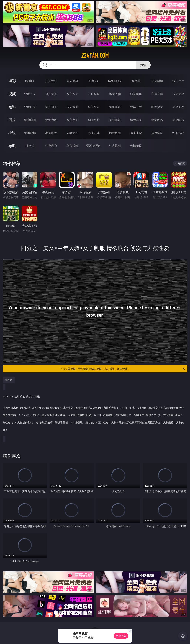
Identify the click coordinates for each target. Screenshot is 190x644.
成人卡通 (72, 107)
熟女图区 (157, 120)
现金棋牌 (157, 81)
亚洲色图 (51, 120)
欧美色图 (72, 120)
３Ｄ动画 (94, 94)
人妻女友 (72, 133)
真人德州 (51, 81)
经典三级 (136, 107)
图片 (12, 120)
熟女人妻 (115, 94)
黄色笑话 (157, 133)
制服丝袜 (115, 107)
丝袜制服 (136, 94)
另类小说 (136, 133)
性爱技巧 (178, 133)
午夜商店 (51, 146)
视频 (12, 94)
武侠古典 (94, 133)
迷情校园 (115, 133)
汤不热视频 (94, 146)
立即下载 (121, 636)
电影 (12, 107)
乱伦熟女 (157, 107)
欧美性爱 (94, 107)
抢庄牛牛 (178, 81)
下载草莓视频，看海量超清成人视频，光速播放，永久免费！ (123, 369)
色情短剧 (136, 146)
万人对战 (72, 81)
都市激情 (30, 133)
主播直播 (157, 94)
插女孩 (30, 146)
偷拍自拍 (51, 107)
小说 (12, 133)
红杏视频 (115, 146)
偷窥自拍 (30, 120)
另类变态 (178, 107)
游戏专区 (94, 81)
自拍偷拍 (51, 94)
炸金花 (136, 81)
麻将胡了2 (115, 81)
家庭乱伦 (51, 133)
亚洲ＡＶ (30, 94)
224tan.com (95, 55)
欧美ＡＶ (72, 94)
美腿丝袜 (115, 120)
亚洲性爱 (30, 107)
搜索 (143, 65)
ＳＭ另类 (178, 94)
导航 (12, 146)
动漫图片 (94, 120)
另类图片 (178, 120)
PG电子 (30, 81)
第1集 (9, 380)
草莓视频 (72, 146)
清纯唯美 (136, 120)
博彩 (12, 81)
